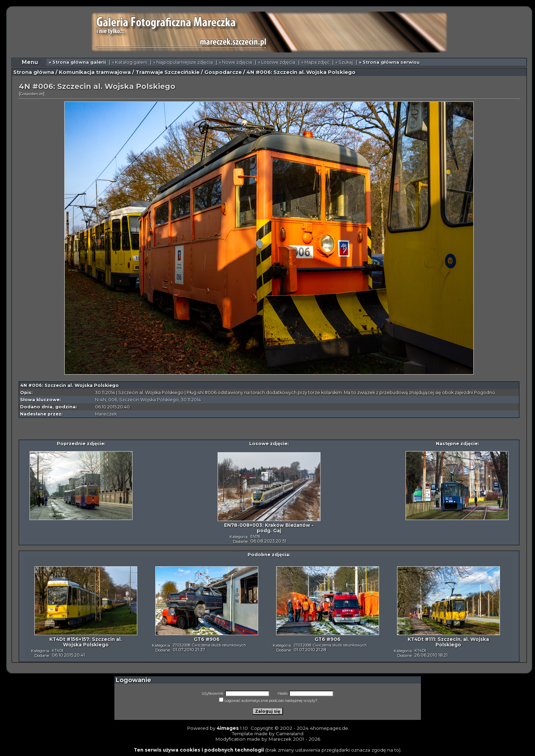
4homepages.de (329, 728)
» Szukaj (344, 62)
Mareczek (106, 414)
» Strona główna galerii (77, 62)
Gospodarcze (223, 72)
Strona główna (34, 72)
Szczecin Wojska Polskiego (149, 400)
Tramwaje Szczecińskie (168, 72)
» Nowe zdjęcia (235, 62)
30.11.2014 (191, 400)
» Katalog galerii (130, 62)
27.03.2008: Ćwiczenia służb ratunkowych (209, 645)
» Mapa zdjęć (315, 62)
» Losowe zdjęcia (277, 62)
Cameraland (290, 734)
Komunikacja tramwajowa (95, 72)
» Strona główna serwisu (389, 62)
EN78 (255, 536)
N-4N (101, 400)
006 (113, 400)
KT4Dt (58, 650)
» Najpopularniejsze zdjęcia (183, 62)
